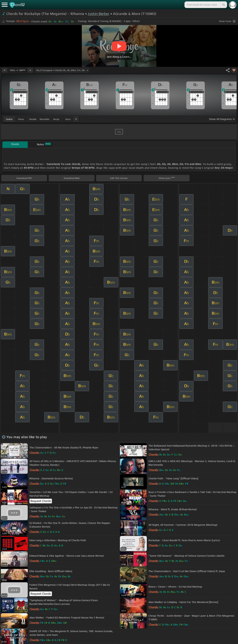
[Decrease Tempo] (5, 70)
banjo (56, 119)
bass (68, 119)
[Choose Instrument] (76, 119)
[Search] (223, 5)
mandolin (45, 119)
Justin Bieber (99, 14)
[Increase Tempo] (30, 70)
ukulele (33, 119)
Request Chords (41, 501)
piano (21, 119)
